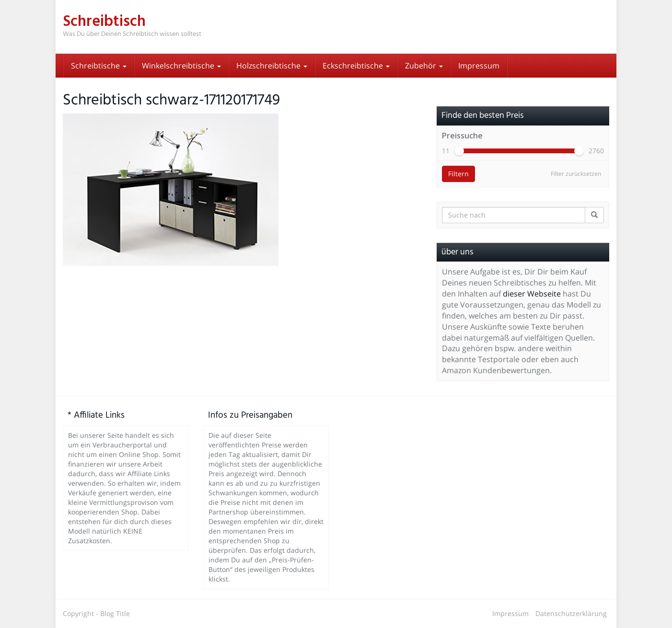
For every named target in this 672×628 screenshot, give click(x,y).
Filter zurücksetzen (576, 174)
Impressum (479, 66)
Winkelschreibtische (181, 66)
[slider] (459, 151)
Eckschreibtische (356, 66)
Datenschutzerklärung (571, 613)
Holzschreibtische (272, 66)
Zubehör (424, 66)
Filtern (458, 174)
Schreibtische (99, 66)
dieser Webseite (532, 294)
